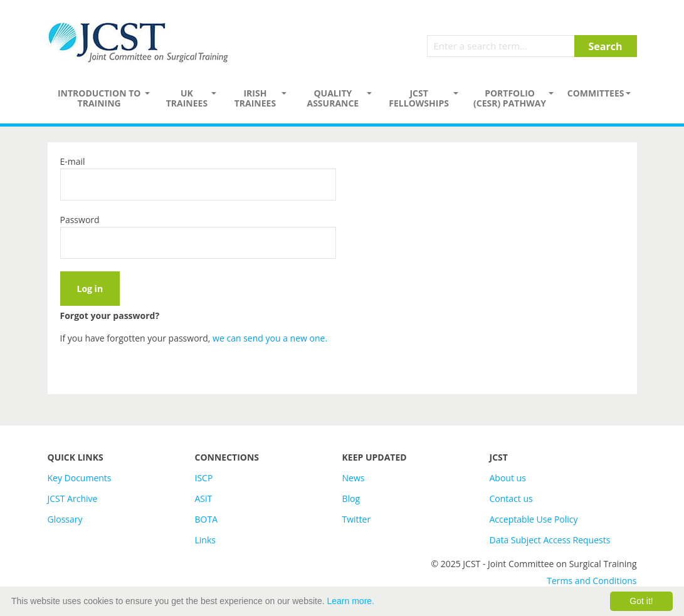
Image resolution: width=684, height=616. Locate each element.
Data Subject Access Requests (550, 540)
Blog (351, 499)
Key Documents (80, 478)
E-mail (73, 161)
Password (80, 220)
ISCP (204, 478)
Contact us (511, 499)
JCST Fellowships (419, 98)
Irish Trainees (255, 98)
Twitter (357, 519)
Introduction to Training (99, 98)
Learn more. (351, 601)
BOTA (207, 519)
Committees (596, 93)
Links (205, 540)
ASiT (204, 499)
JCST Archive (73, 499)
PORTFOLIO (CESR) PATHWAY (510, 98)
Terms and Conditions (592, 581)
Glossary (65, 519)
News (354, 478)
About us (508, 478)
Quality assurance (333, 98)
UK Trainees (187, 98)
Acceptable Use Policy (534, 519)
